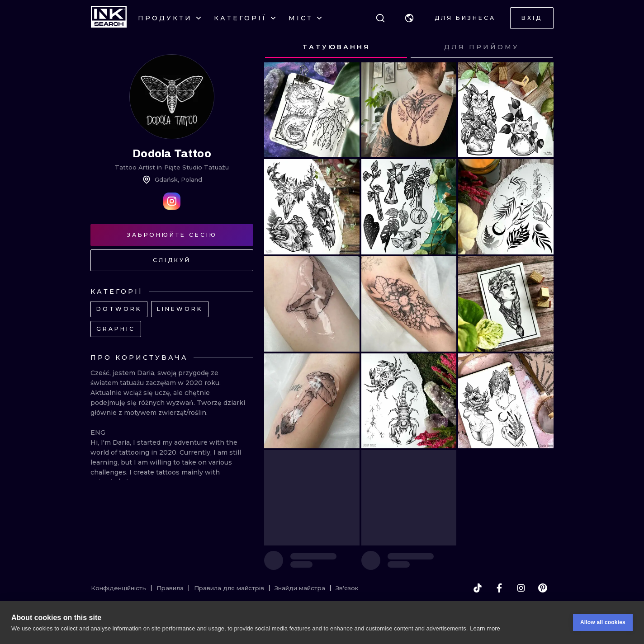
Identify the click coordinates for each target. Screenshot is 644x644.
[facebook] (499, 588)
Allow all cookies (603, 622)
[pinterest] (543, 588)
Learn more (485, 628)
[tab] (336, 47)
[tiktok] (478, 588)
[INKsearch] (109, 18)
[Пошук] (380, 18)
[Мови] (409, 18)
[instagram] (521, 588)
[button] (409, 18)
